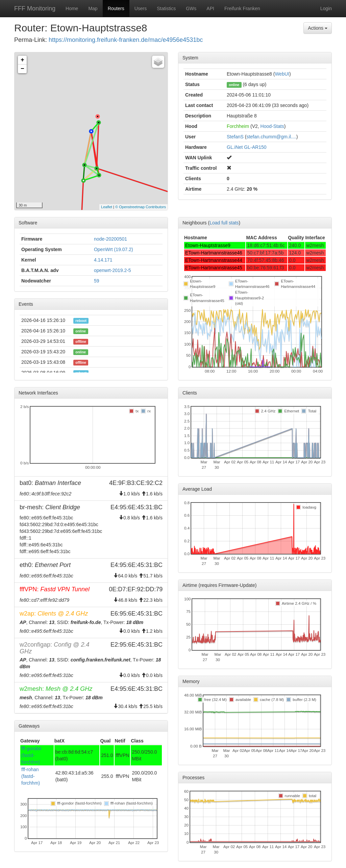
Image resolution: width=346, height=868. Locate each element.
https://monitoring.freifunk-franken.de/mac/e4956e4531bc (126, 40)
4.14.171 (103, 260)
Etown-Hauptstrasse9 (208, 245)
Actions (318, 28)
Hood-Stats (272, 126)
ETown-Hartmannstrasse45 (214, 268)
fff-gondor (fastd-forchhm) (31, 755)
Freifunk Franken (242, 8)
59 (97, 281)
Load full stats (224, 223)
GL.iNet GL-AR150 (247, 147)
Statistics (166, 8)
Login (326, 8)
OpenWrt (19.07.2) (114, 249)
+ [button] (22, 60)
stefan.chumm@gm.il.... (271, 137)
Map (93, 8)
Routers (116, 8)
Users (141, 8)
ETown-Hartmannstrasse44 (214, 260)
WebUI (282, 74)
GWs (191, 8)
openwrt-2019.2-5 (113, 270)
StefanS (235, 137)
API (210, 8)
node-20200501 (110, 239)
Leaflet (107, 207)
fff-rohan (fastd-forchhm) (31, 776)
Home (72, 8)
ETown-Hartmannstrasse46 (214, 253)
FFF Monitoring (35, 8)
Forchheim (238, 126)
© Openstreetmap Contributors (141, 207)
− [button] (22, 69)
